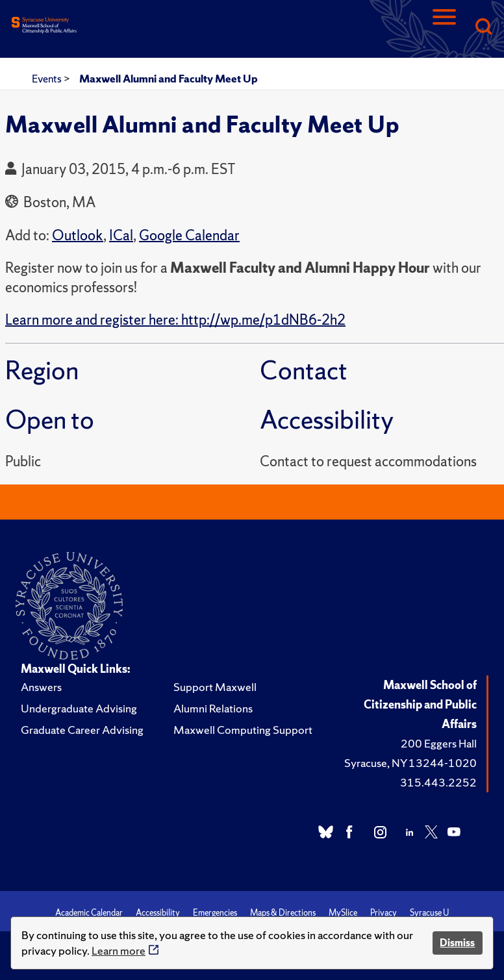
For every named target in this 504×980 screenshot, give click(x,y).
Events (48, 79)
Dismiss (457, 943)
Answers (41, 687)
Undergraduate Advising (79, 708)
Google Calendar (189, 235)
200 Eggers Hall (439, 743)
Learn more (119, 950)
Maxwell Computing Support (243, 730)
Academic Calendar (89, 913)
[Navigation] (444, 28)
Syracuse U (429, 913)
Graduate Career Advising (82, 730)
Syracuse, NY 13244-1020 (410, 763)
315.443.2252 (438, 782)
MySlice (343, 913)
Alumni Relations (213, 708)
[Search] (483, 28)
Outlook (78, 235)
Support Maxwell (215, 687)
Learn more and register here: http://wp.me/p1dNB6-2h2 (175, 320)
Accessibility (158, 913)
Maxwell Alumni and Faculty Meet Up (169, 79)
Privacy (384, 913)
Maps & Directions (283, 913)
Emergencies (215, 913)
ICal (121, 235)
